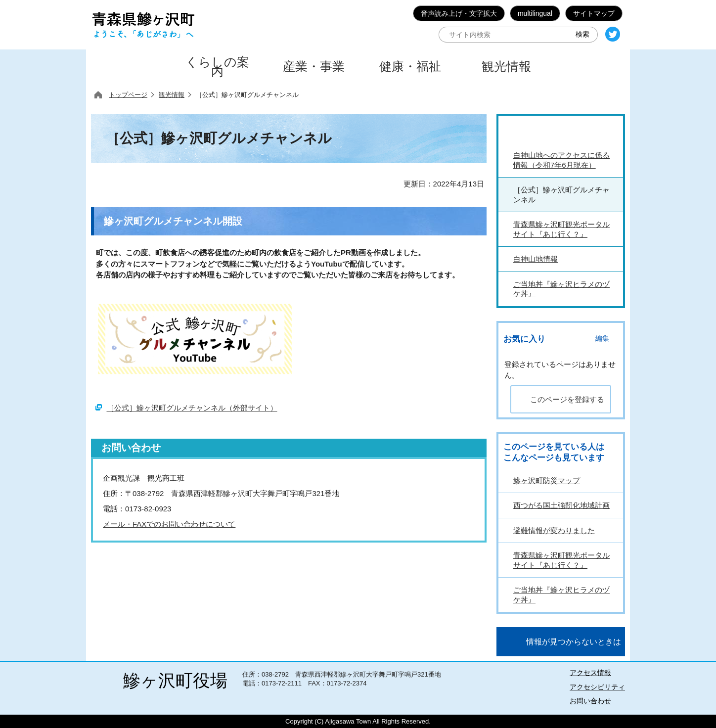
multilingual (535, 13)
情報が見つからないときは (574, 642)
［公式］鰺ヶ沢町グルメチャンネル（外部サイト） (192, 408)
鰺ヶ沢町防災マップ (547, 480)
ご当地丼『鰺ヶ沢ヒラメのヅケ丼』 (561, 595)
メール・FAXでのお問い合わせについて (169, 524)
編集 (602, 339)
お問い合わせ (590, 701)
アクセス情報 (590, 673)
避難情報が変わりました (554, 530)
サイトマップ (594, 13)
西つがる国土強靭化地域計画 (561, 505)
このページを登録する (567, 399)
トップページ (128, 95)
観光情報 (172, 95)
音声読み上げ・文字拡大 (459, 13)
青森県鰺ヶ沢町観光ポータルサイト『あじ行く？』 (561, 560)
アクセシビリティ (597, 687)
